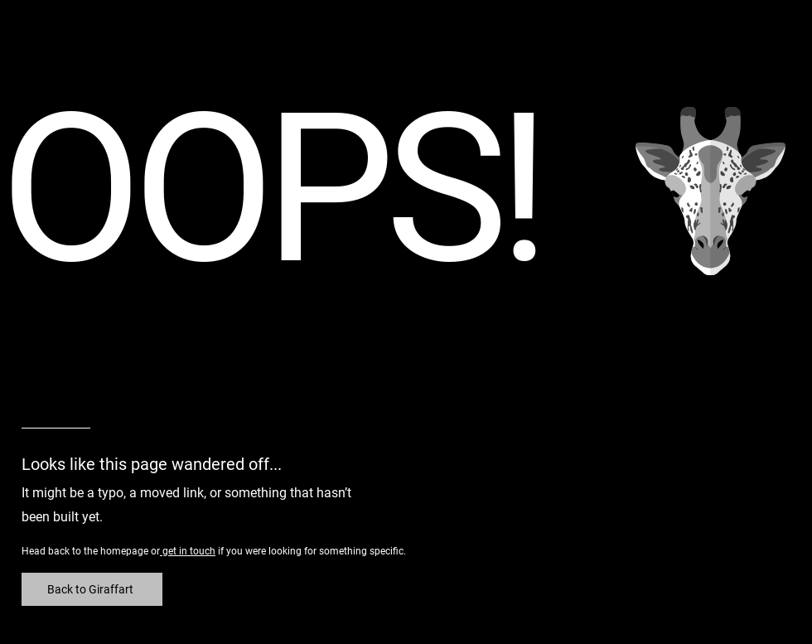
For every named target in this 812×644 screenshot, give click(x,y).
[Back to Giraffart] (92, 589)
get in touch (188, 551)
